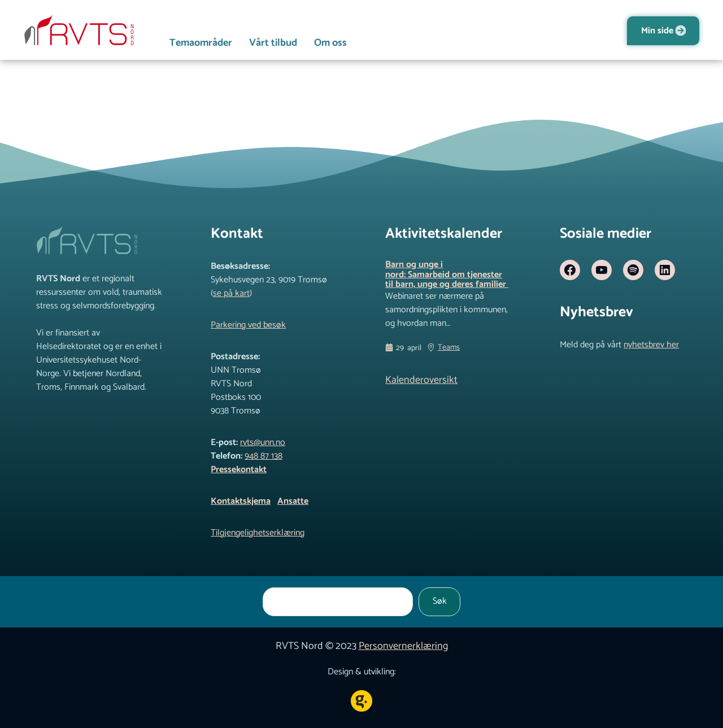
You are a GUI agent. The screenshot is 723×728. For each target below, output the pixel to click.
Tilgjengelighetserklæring (258, 533)
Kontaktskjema (241, 501)
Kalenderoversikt (421, 380)
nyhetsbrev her (651, 345)
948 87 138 (263, 456)
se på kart (231, 293)
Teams (449, 348)
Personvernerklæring (403, 646)
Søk (440, 601)
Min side (657, 31)
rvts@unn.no (263, 443)
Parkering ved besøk (248, 325)
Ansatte (293, 501)
